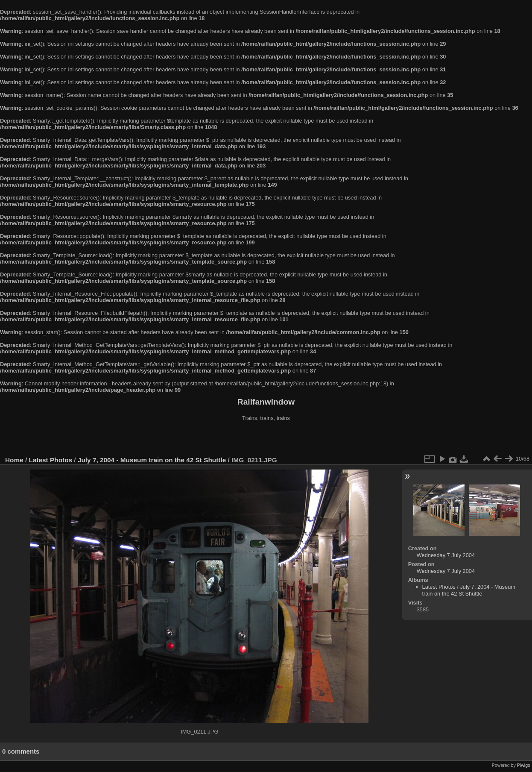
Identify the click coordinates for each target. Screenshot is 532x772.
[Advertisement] (266, 440)
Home (14, 460)
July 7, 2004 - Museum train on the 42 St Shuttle (152, 460)
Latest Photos (51, 460)
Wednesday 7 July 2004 (446, 555)
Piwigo (524, 765)
